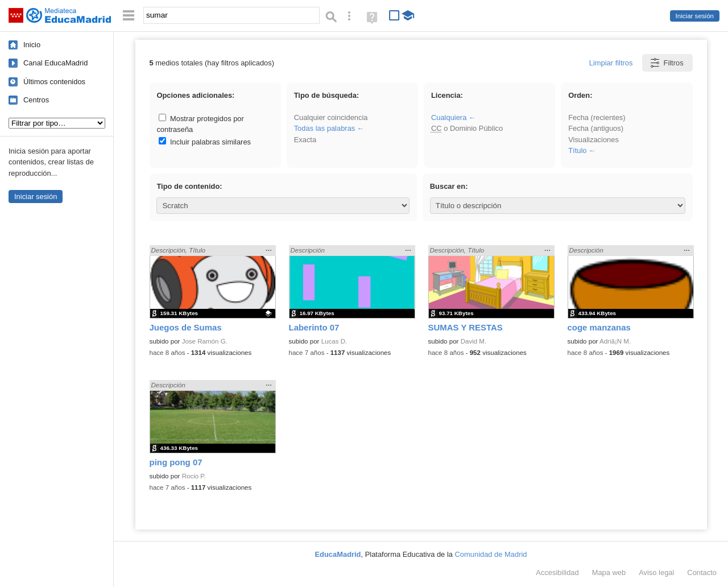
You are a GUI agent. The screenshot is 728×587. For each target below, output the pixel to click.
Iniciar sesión (695, 16)
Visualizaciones (593, 140)
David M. (474, 341)
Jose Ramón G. (205, 341)
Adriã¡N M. (615, 341)
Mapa (609, 572)
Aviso (656, 572)
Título (577, 150)
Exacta (305, 140)
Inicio (32, 45)
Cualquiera (449, 117)
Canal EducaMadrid (55, 63)
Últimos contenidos (54, 82)
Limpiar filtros (611, 63)
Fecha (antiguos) (596, 128)
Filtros (666, 63)
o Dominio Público (467, 128)
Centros (36, 100)
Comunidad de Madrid (491, 554)
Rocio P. (194, 476)
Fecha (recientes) (597, 117)
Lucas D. (334, 341)
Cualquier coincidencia (331, 117)
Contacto (702, 572)
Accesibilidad (557, 572)
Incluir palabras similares (205, 142)
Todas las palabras (325, 128)
